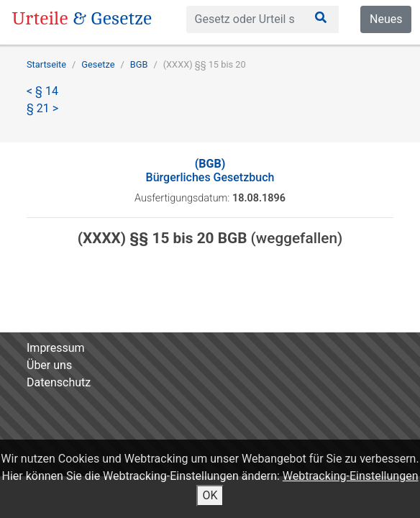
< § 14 (42, 91)
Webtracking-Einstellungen (351, 476)
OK (210, 495)
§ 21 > (42, 108)
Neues (386, 19)
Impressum (56, 348)
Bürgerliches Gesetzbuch (210, 171)
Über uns (49, 365)
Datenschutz (59, 382)
